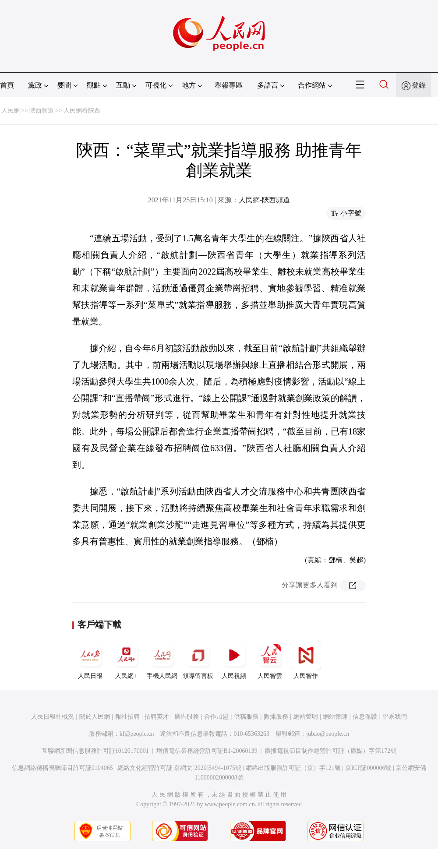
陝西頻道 (42, 111)
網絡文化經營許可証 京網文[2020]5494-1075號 (180, 768)
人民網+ (126, 660)
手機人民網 (162, 660)
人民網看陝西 (82, 111)
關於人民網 (95, 717)
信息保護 (365, 717)
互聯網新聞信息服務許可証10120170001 (95, 751)
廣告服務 (187, 717)
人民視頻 (234, 660)
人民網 (11, 111)
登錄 (419, 85)
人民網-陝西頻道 (264, 200)
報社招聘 (127, 717)
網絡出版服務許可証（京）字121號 (293, 768)
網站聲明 (306, 717)
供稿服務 (246, 717)
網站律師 (335, 717)
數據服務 (276, 717)
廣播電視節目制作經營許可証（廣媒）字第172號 (330, 751)
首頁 (7, 85)
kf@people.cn (137, 734)
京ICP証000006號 (368, 768)
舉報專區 (229, 85)
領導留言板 (198, 660)
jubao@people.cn (328, 734)
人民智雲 (270, 660)
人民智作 (306, 660)
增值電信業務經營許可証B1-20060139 (207, 751)
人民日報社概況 (53, 717)
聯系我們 (395, 717)
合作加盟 (216, 717)
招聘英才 (157, 717)
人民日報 (90, 660)
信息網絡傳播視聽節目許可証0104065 (62, 768)
